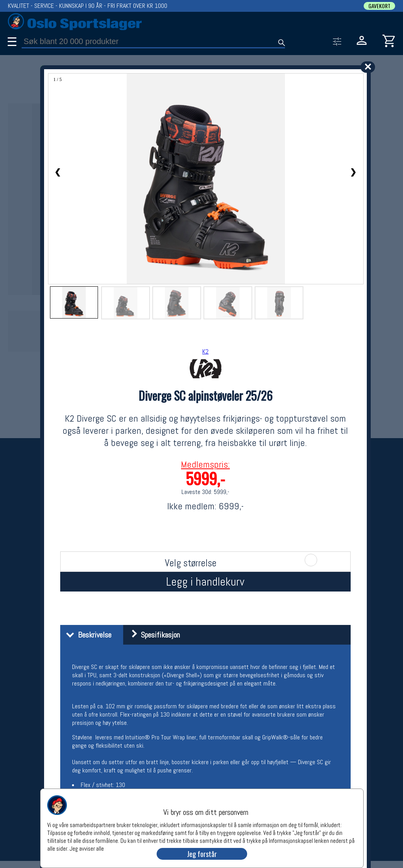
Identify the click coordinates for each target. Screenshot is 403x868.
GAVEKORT (379, 6)
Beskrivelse (87, 635)
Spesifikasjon (153, 635)
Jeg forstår (202, 854)
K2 (205, 351)
